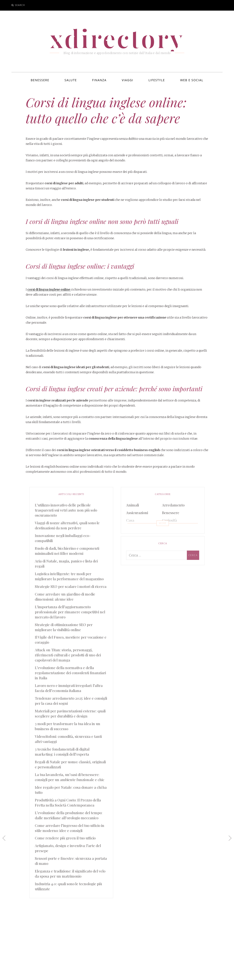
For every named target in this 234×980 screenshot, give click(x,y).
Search (20, 5)
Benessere (40, 80)
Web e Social (192, 80)
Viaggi (128, 80)
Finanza (99, 80)
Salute (71, 80)
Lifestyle (157, 80)
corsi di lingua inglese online (49, 289)
